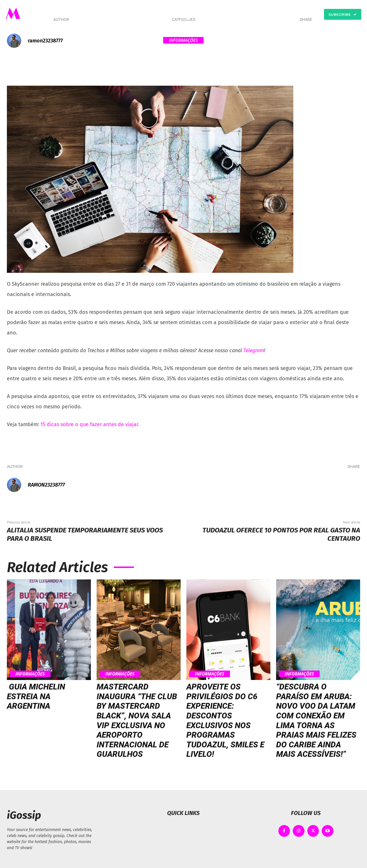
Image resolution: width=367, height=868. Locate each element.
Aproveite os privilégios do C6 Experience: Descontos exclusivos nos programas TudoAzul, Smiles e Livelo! (225, 720)
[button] (248, 14)
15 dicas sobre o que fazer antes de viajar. (90, 424)
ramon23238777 (45, 41)
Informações (183, 40)
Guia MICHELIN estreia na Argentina (36, 696)
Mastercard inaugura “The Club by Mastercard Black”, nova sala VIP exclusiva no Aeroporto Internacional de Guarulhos (137, 720)
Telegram (254, 350)
